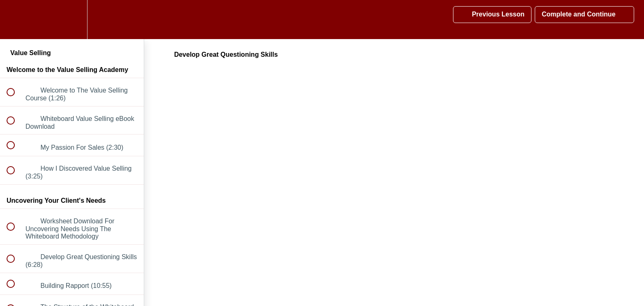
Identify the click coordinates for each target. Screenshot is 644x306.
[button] (15, 20)
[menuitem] (72, 20)
